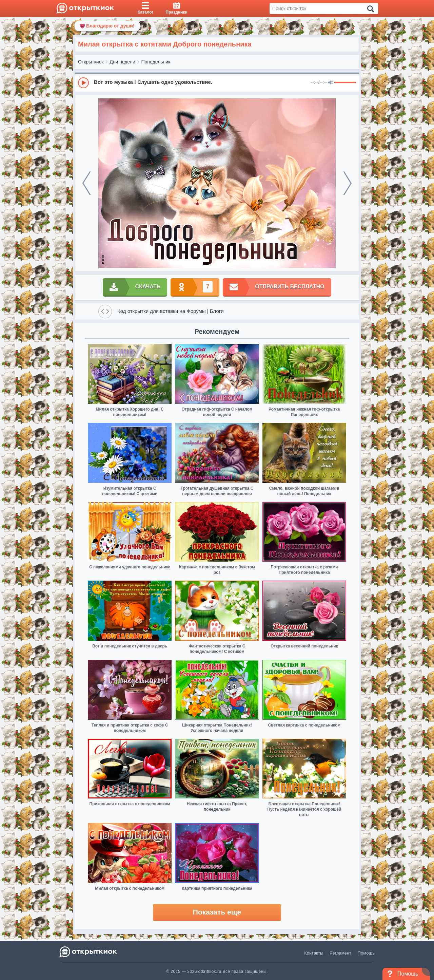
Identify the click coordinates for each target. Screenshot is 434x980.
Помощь (366, 953)
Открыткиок (91, 62)
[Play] (83, 83)
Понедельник (156, 62)
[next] (348, 183)
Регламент (340, 953)
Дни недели (122, 62)
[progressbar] (345, 83)
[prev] (86, 183)
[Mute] (331, 83)
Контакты (314, 953)
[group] (217, 82)
